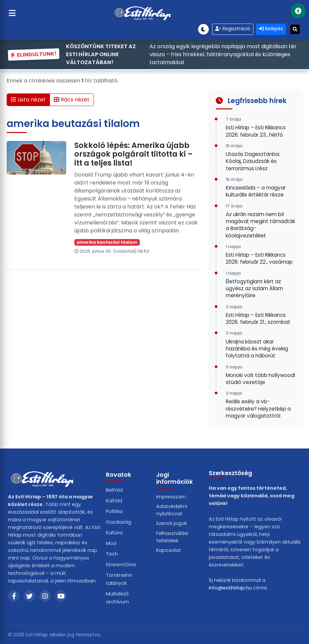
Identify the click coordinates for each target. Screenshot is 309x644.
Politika (114, 511)
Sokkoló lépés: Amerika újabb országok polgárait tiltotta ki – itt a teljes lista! (134, 154)
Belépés (271, 29)
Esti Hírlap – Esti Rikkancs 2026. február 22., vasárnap (259, 258)
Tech (112, 554)
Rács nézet (72, 100)
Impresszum (171, 497)
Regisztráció (233, 29)
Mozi (111, 543)
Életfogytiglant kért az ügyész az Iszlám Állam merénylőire (254, 289)
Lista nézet (28, 100)
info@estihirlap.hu (230, 588)
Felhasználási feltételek (172, 537)
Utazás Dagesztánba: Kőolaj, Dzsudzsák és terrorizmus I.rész (253, 161)
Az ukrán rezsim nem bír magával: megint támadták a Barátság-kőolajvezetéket (260, 225)
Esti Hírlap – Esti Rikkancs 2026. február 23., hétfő (256, 131)
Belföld (114, 490)
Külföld (114, 501)
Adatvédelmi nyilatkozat (172, 510)
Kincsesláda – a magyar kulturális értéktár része (256, 191)
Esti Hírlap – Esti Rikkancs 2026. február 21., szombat (258, 319)
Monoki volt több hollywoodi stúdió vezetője (260, 379)
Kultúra (114, 533)
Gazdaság (119, 522)
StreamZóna (121, 565)
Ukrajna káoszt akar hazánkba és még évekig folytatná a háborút (257, 349)
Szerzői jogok (171, 523)
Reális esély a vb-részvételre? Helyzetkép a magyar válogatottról (258, 409)
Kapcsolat (168, 550)
